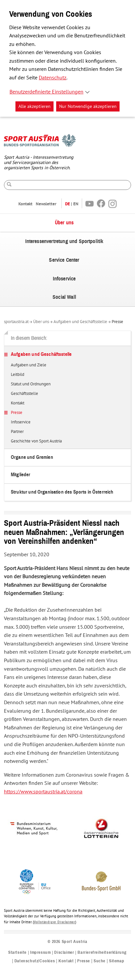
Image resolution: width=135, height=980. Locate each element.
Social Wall (64, 297)
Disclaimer (64, 953)
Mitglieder (21, 475)
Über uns (64, 223)
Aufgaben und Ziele (29, 365)
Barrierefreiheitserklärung (102, 953)
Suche (100, 961)
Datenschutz (53, 78)
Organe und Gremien (32, 457)
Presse (117, 322)
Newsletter (46, 204)
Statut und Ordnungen (31, 384)
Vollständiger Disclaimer (55, 922)
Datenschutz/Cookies (35, 961)
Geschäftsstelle (24, 394)
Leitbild (18, 375)
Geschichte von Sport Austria (36, 441)
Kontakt (25, 204)
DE (67, 204)
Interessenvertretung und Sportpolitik (64, 241)
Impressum (40, 953)
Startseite (17, 953)
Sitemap (117, 961)
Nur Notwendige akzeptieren (88, 106)
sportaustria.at (16, 322)
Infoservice (64, 279)
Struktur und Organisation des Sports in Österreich (62, 492)
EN (76, 204)
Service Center (64, 260)
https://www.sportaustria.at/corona (43, 792)
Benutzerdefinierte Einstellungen (46, 92)
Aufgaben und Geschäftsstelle (80, 322)
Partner (17, 432)
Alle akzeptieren (34, 106)
